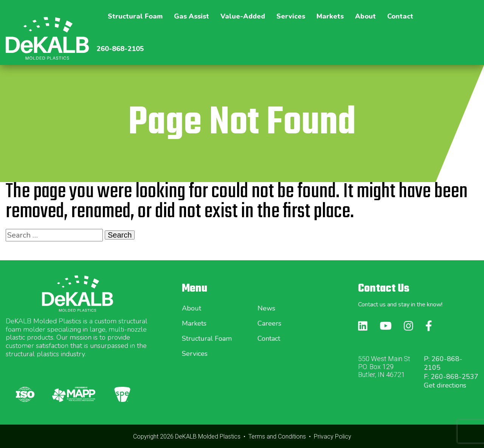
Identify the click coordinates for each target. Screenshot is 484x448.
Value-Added (243, 16)
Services (195, 354)
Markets (194, 323)
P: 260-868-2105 (443, 363)
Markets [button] (330, 16)
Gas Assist (192, 16)
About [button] (365, 16)
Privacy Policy (333, 436)
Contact (400, 16)
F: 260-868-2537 (451, 377)
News (266, 308)
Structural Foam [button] (135, 16)
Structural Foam (207, 338)
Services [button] (291, 16)
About (192, 308)
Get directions (445, 385)
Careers (269, 323)
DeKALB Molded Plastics (208, 436)
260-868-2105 (120, 49)
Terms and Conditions (277, 436)
